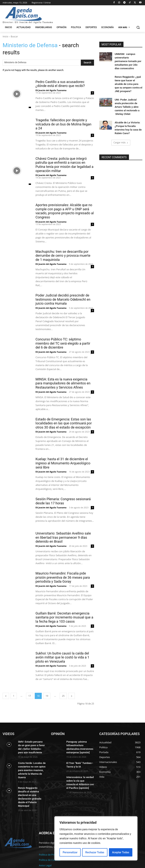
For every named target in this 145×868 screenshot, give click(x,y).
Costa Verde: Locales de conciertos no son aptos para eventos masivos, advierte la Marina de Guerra (30, 768)
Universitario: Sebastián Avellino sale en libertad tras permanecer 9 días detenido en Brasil (63, 537)
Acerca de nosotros (50, 858)
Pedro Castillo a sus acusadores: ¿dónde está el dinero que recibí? (60, 84)
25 (63, 696)
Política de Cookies (50, 847)
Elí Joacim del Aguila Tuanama (51, 90)
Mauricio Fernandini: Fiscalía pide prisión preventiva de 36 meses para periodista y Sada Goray (63, 577)
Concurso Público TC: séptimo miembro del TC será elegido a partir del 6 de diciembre (63, 343)
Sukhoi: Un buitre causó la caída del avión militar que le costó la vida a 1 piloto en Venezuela (62, 657)
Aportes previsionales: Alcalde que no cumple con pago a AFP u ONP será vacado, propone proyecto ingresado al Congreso (65, 211)
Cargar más (121, 128)
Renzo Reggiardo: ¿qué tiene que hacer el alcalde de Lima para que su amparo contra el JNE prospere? (127, 78)
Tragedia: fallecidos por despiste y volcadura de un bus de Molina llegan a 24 (63, 124)
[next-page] (72, 696)
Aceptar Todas (121, 852)
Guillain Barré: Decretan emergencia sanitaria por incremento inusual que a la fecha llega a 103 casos (64, 617)
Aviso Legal (45, 853)
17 (30, 696)
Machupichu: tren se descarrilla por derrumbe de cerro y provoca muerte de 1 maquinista (63, 256)
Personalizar (70, 852)
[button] (138, 27)
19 (47, 696)
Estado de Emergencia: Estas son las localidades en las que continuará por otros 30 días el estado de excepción (64, 423)
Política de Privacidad (51, 842)
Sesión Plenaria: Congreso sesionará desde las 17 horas (63, 501)
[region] (96, 838)
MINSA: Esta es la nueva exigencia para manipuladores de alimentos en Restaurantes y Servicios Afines (63, 383)
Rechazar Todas (95, 852)
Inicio (5, 36)
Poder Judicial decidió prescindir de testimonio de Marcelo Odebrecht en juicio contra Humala (63, 299)
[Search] (87, 63)
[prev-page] (6, 696)
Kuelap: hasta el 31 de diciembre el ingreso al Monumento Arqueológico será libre (63, 463)
